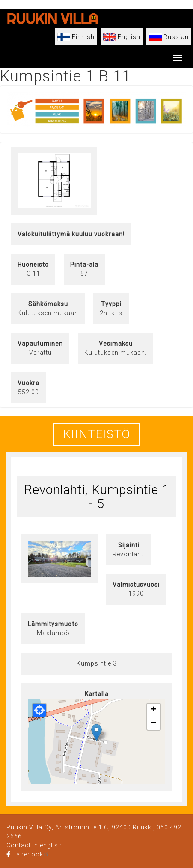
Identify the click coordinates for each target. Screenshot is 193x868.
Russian (176, 37)
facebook (28, 854)
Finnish (83, 37)
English (129, 37)
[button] (96, 733)
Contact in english (34, 845)
